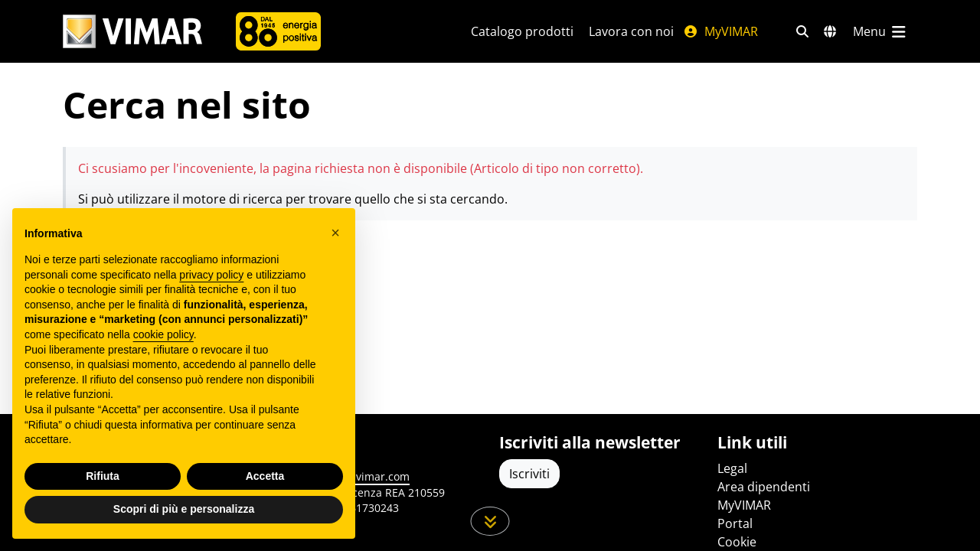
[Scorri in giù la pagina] (490, 521)
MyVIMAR (720, 31)
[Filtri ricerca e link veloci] (802, 31)
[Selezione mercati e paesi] (830, 31)
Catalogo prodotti (522, 31)
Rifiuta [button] (103, 476)
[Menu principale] (880, 31)
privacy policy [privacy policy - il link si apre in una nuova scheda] (211, 275)
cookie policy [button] (163, 334)
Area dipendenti (764, 487)
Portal (735, 523)
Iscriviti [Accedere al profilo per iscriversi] (529, 474)
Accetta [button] (265, 476)
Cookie (737, 542)
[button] (335, 233)
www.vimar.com (369, 476)
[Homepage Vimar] (132, 32)
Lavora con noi (631, 31)
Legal (732, 468)
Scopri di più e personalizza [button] (184, 509)
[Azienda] (278, 31)
